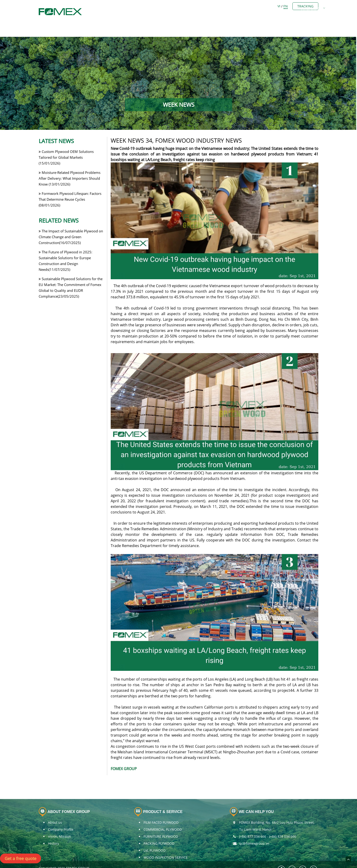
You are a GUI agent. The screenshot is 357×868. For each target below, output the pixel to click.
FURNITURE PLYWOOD (161, 824)
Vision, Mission (60, 824)
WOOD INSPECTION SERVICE (166, 845)
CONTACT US (289, 6)
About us (55, 810)
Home (118, 6)
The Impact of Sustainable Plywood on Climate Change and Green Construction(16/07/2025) (71, 224)
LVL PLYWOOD (154, 838)
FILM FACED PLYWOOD (161, 810)
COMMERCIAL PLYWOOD (163, 817)
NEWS (263, 6)
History (53, 831)
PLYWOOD (197, 6)
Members (170, 6)
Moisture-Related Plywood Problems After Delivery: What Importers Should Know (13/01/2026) (70, 166)
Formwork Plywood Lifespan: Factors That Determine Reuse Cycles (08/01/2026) (70, 187)
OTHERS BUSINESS (232, 6)
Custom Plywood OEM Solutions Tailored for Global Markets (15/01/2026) (66, 145)
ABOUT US (142, 6)
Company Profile (61, 817)
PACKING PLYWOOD (159, 831)
